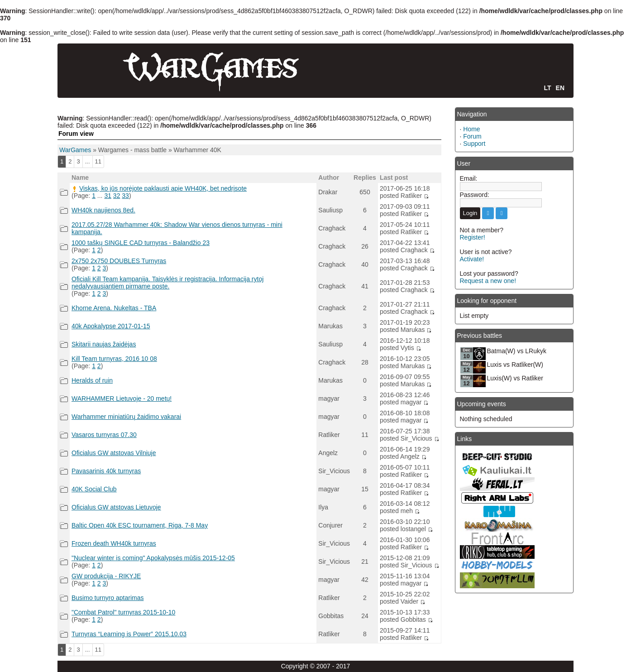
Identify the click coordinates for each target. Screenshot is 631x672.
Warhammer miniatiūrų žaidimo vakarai (126, 417)
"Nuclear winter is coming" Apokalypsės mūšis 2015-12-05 (153, 558)
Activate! (472, 259)
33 (125, 196)
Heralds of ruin (92, 380)
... (88, 161)
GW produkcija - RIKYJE (106, 576)
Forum (472, 136)
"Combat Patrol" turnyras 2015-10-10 (123, 612)
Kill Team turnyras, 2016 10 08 (114, 359)
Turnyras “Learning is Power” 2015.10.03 (129, 634)
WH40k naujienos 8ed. (103, 210)
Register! (473, 237)
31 (108, 196)
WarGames (75, 150)
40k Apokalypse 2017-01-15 (111, 326)
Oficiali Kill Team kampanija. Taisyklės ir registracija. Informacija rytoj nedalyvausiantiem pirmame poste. (167, 283)
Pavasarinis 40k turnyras (106, 471)
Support (474, 144)
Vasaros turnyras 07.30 (104, 435)
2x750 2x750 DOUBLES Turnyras (119, 261)
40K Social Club (94, 489)
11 (98, 161)
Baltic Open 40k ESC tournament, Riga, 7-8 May (140, 525)
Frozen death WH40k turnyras (114, 543)
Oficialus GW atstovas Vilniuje (114, 453)
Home (471, 129)
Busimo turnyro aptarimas (108, 598)
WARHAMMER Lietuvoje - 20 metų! (122, 398)
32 (117, 196)
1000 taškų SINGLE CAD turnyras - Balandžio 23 (141, 243)
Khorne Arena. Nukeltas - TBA (114, 308)
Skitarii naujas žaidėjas (104, 344)
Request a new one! (488, 281)
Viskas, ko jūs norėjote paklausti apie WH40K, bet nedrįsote (163, 188)
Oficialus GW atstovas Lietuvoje (116, 507)
